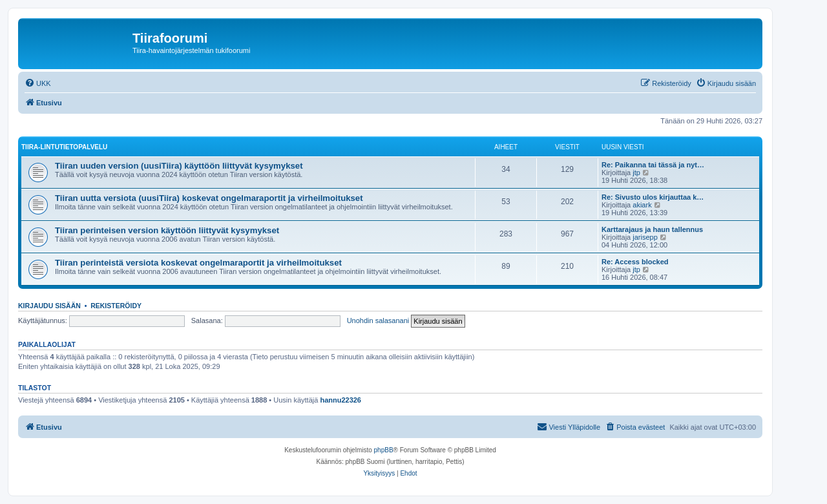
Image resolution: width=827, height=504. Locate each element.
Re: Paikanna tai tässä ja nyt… (653, 165)
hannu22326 (340, 400)
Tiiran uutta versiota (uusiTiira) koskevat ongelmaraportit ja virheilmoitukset (209, 198)
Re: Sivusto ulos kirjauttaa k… (653, 197)
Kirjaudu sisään (49, 306)
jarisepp (645, 237)
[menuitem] (38, 83)
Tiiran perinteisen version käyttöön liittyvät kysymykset (167, 230)
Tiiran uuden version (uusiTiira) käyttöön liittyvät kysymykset (179, 166)
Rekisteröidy (116, 306)
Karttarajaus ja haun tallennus (652, 229)
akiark (642, 205)
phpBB (384, 450)
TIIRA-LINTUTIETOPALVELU (64, 147)
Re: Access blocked (635, 262)
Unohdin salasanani (378, 320)
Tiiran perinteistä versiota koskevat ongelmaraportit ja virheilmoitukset (198, 263)
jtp (636, 173)
